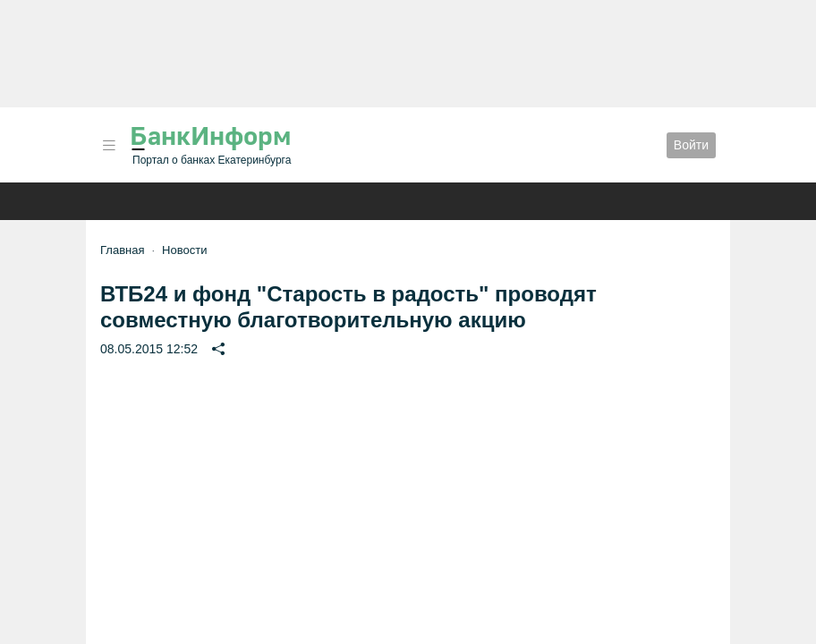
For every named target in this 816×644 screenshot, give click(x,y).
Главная (122, 250)
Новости (184, 250)
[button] (109, 145)
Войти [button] (691, 145)
